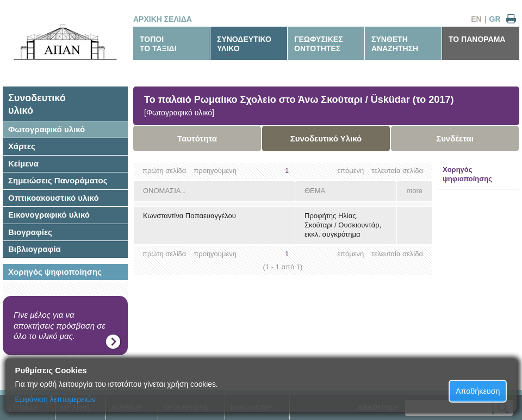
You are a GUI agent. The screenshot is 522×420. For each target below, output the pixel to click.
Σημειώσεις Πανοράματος (58, 180)
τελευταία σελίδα (397, 171)
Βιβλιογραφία (35, 249)
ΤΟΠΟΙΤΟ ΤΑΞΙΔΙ (158, 44)
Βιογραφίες (30, 232)
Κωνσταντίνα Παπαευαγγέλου (189, 216)
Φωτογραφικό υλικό (46, 129)
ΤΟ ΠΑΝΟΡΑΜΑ (477, 39)
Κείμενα (23, 163)
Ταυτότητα (197, 138)
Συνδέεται (455, 138)
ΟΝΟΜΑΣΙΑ (162, 191)
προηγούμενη (215, 171)
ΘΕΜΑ (315, 191)
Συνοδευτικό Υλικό (326, 138)
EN (476, 19)
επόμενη (350, 171)
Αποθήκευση (478, 391)
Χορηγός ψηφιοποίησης (55, 272)
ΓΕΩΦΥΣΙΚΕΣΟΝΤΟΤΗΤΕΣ (319, 44)
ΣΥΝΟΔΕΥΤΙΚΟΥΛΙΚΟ (244, 44)
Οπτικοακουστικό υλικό (54, 198)
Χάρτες (22, 146)
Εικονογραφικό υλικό (49, 215)
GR (495, 19)
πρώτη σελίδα (164, 171)
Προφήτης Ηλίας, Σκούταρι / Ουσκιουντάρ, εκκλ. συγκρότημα (343, 225)
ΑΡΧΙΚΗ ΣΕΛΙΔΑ (163, 19)
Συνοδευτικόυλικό (37, 104)
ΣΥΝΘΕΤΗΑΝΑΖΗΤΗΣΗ (395, 44)
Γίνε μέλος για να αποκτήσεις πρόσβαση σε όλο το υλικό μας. (60, 325)
